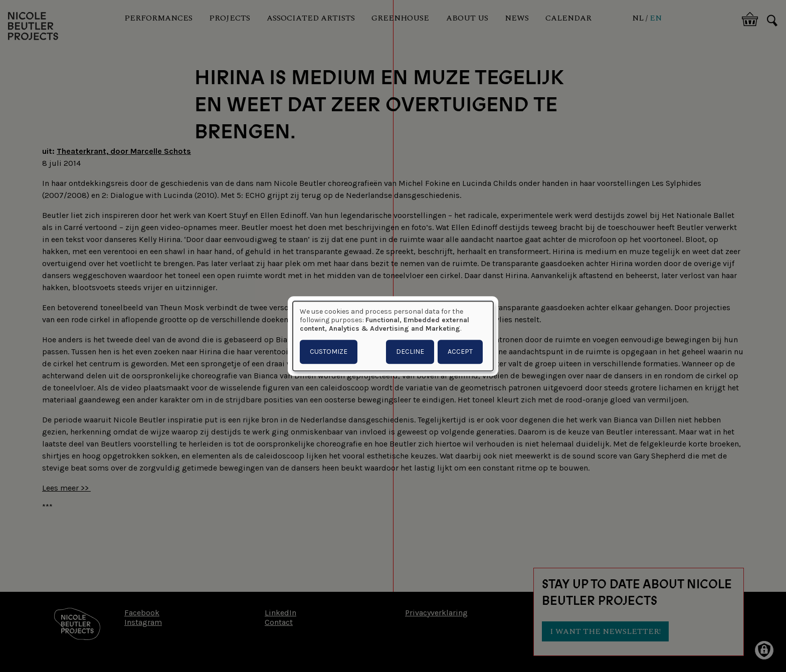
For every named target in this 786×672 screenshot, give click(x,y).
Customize (329, 352)
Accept (460, 352)
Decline (410, 352)
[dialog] (393, 336)
